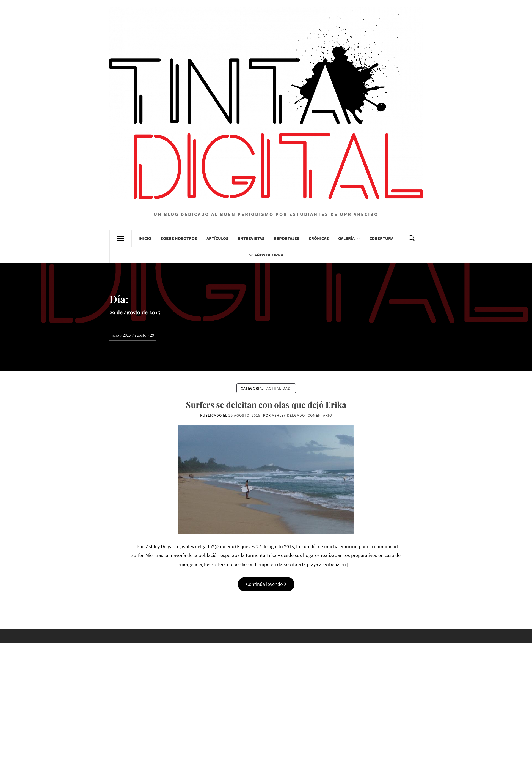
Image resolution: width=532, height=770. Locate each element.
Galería (349, 238)
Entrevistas (251, 238)
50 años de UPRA (266, 255)
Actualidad (279, 388)
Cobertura (381, 238)
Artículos (217, 238)
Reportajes (287, 238)
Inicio (145, 238)
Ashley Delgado (288, 415)
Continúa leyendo (266, 584)
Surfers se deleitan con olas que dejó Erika (266, 405)
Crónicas (319, 238)
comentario (320, 415)
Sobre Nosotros (179, 238)
